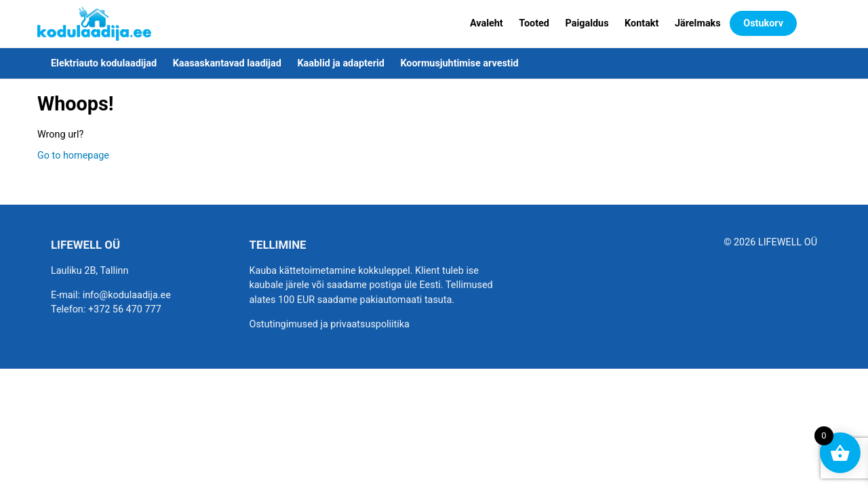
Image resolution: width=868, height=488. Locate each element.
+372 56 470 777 (125, 309)
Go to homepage (73, 156)
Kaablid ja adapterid (340, 63)
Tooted (534, 23)
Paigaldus (587, 23)
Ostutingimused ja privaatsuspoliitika (330, 324)
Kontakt (642, 23)
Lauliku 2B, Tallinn (90, 271)
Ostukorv (763, 23)
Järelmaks (698, 23)
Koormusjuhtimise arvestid (459, 63)
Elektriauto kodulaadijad (104, 63)
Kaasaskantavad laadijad (227, 63)
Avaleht (487, 23)
